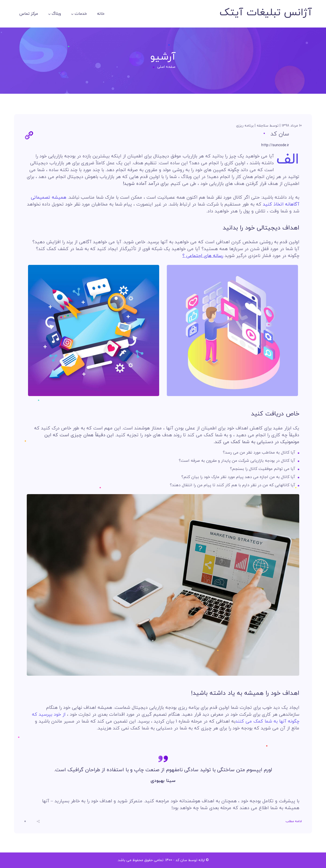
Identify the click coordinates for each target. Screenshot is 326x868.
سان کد (280, 134)
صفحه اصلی (166, 67)
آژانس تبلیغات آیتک (266, 13)
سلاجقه (263, 126)
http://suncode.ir (275, 145)
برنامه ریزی (245, 126)
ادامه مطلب (294, 821)
